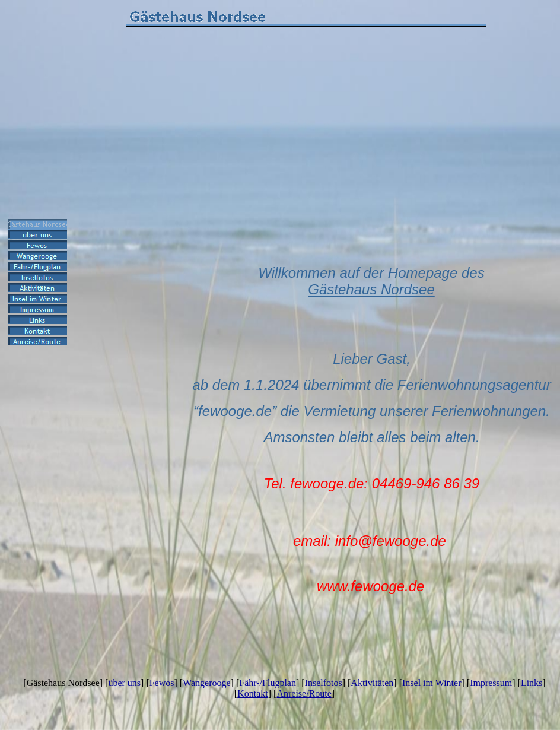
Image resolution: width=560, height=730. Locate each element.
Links (532, 683)
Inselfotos (324, 683)
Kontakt (253, 693)
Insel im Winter (432, 683)
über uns (124, 683)
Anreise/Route (304, 693)
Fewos (162, 683)
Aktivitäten (372, 683)
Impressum (491, 683)
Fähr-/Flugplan (268, 683)
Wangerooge (206, 683)
